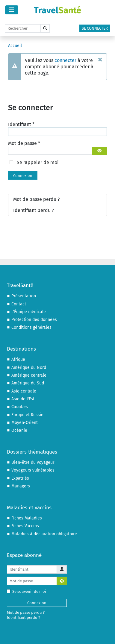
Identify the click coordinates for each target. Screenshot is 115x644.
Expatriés (20, 478)
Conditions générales (31, 327)
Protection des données (34, 320)
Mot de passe (24, 143)
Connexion (23, 176)
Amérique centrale (29, 375)
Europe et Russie (27, 415)
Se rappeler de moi (38, 162)
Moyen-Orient (25, 423)
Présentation (24, 296)
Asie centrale (24, 391)
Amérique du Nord (29, 368)
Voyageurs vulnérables (33, 470)
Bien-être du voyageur (33, 462)
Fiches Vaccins (25, 526)
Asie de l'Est (23, 399)
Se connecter (95, 28)
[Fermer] (100, 59)
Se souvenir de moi (28, 591)
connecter (65, 60)
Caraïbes (20, 407)
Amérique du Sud (28, 383)
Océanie (19, 430)
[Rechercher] (23, 28)
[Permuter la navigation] (12, 10)
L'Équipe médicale (29, 312)
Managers (21, 486)
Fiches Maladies (27, 518)
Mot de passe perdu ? (36, 199)
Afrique (18, 359)
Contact (19, 304)
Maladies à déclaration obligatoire (44, 534)
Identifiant (21, 124)
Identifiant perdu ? (34, 210)
